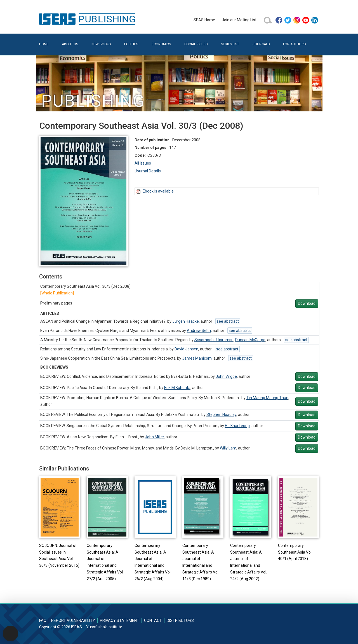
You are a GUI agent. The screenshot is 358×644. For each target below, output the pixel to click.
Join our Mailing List (239, 20)
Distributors (180, 620)
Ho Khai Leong (237, 426)
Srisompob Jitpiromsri (214, 340)
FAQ (43, 620)
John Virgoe (226, 376)
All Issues (143, 163)
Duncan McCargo (250, 340)
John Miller (154, 437)
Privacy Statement (120, 620)
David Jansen (186, 349)
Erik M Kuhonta (177, 388)
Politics (131, 44)
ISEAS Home (204, 20)
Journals (261, 44)
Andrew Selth (199, 331)
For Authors (294, 44)
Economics (161, 44)
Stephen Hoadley (221, 414)
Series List (230, 44)
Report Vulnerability (73, 620)
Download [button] (307, 303)
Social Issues (196, 44)
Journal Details (148, 171)
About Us (70, 44)
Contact (153, 620)
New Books (101, 44)
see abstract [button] (228, 321)
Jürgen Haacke (186, 321)
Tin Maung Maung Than (267, 398)
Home (44, 44)
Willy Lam (228, 448)
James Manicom (197, 358)
